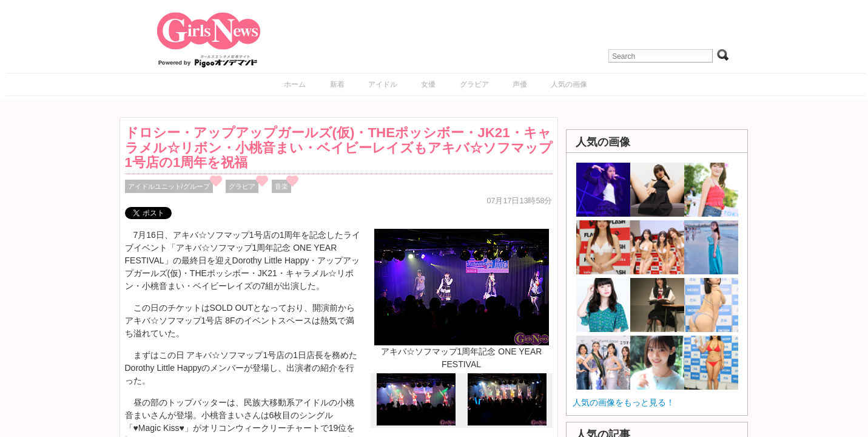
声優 (520, 84)
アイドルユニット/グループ (169, 186)
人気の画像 (569, 84)
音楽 (281, 186)
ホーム (295, 84)
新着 (337, 84)
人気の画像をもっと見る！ (624, 402)
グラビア (474, 84)
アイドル (383, 84)
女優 (428, 84)
